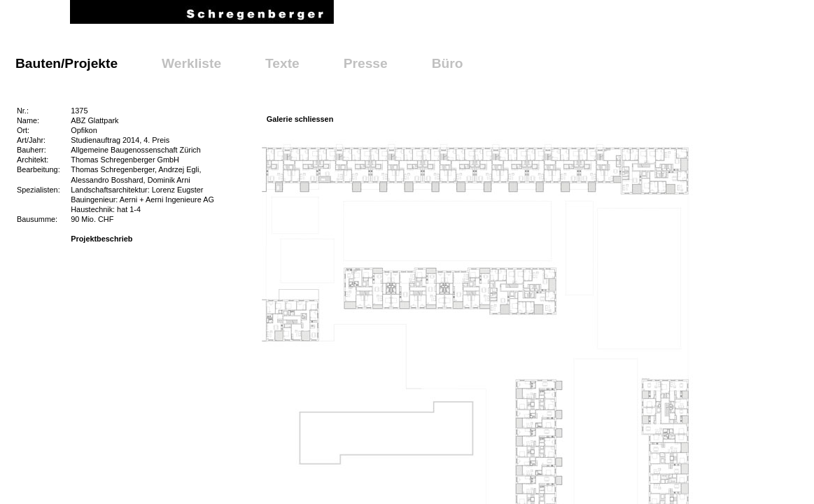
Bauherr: (31, 150)
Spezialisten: (38, 190)
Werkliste (191, 63)
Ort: (23, 130)
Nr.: (23, 111)
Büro (448, 63)
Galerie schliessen (300, 119)
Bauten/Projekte (66, 63)
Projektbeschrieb (101, 239)
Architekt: (33, 160)
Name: (28, 120)
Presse (366, 63)
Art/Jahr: (31, 140)
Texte (282, 63)
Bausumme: (37, 219)
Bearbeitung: (38, 169)
